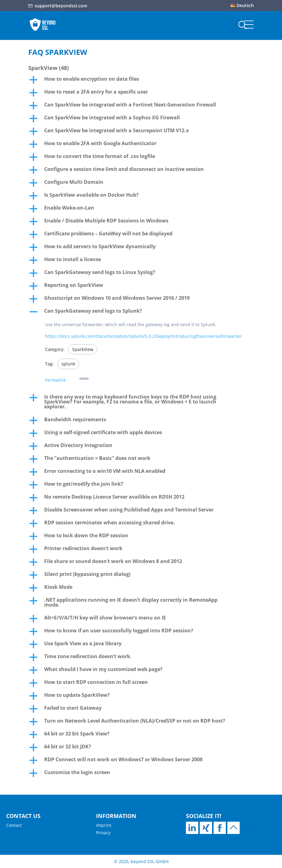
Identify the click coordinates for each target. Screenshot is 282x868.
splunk (68, 364)
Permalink (67, 378)
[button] (141, 80)
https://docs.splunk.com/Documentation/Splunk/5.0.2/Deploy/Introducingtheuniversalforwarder (144, 336)
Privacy (103, 833)
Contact (14, 825)
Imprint (104, 825)
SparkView (83, 349)
